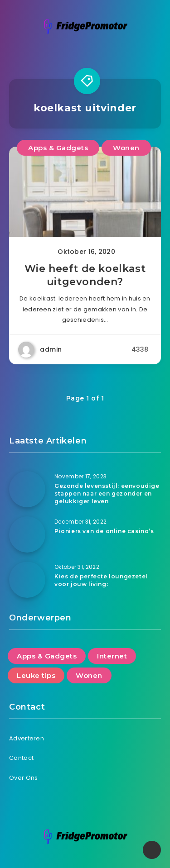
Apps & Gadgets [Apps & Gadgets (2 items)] (47, 656)
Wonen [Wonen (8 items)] (89, 675)
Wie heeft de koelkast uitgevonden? (85, 275)
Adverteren (27, 738)
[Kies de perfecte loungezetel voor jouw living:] (27, 580)
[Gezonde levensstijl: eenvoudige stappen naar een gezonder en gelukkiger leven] (27, 489)
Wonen (126, 148)
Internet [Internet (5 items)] (112, 656)
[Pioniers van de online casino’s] (27, 534)
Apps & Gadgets (58, 148)
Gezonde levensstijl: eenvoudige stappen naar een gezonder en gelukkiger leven (107, 494)
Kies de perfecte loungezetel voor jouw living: (101, 580)
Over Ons (23, 778)
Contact (21, 758)
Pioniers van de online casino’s (104, 531)
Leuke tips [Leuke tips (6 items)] (36, 675)
